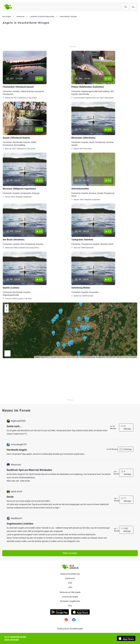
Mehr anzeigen (70, 553)
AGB (70, 583)
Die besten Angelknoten (70, 601)
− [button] (7, 310)
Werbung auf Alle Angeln (70, 592)
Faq (70, 606)
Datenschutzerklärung (70, 574)
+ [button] (7, 306)
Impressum (70, 578)
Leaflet (37, 357)
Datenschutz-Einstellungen (70, 629)
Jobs (70, 587)
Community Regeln (70, 597)
